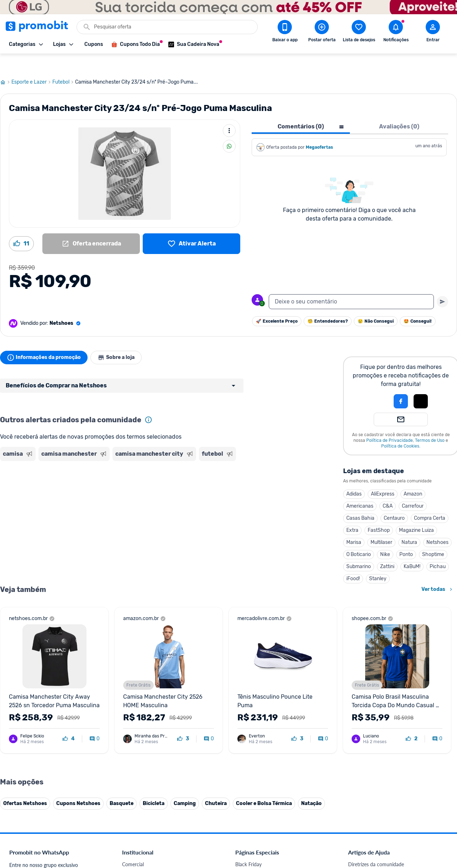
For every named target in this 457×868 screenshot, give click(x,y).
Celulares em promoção (261, 856)
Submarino (359, 549)
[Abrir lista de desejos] (359, 32)
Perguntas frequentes (371, 864)
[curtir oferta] (69, 722)
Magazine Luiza (416, 513)
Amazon (413, 477)
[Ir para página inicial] (6, 65)
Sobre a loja (122, 340)
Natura (409, 525)
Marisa (354, 525)
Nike (385, 537)
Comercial (133, 847)
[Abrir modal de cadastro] (433, 32)
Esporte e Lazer (32, 65)
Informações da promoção (46, 340)
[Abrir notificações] (396, 32)
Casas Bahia (360, 501)
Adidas (354, 477)
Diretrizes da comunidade (376, 847)
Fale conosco (136, 856)
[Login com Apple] (421, 384)
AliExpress (383, 477)
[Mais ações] (229, 113)
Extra (352, 513)
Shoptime (433, 537)
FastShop (379, 513)
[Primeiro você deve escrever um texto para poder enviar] (442, 285)
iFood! (353, 562)
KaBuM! (412, 549)
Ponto (406, 537)
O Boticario (359, 537)
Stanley (378, 562)
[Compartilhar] (229, 129)
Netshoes (437, 525)
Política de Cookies (400, 429)
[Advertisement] (137, 474)
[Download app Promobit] (285, 32)
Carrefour (413, 489)
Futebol (64, 65)
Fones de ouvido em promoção (269, 864)
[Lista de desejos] (191, 227)
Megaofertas (320, 130)
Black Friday (248, 847)
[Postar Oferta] (322, 32)
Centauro (394, 501)
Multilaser (381, 525)
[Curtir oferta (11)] (21, 227)
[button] (377, 384)
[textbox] (351, 285)
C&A (388, 489)
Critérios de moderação (374, 856)
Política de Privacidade (390, 423)
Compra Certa (430, 501)
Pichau (438, 549)
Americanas (360, 489)
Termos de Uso (430, 423)
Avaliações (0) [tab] (399, 109)
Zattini (387, 549)
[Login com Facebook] (401, 384)
